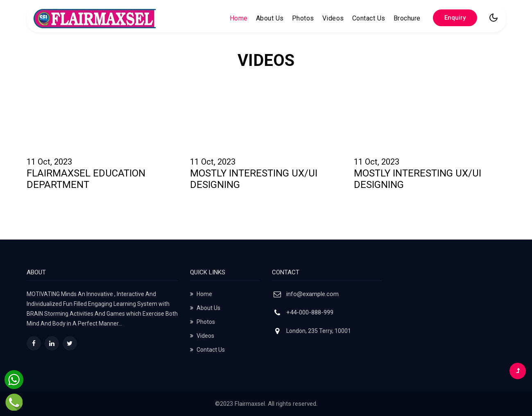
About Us (270, 18)
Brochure (407, 18)
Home (239, 18)
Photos (303, 18)
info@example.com (312, 294)
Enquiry (455, 18)
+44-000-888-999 (310, 312)
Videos (333, 18)
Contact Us (369, 18)
